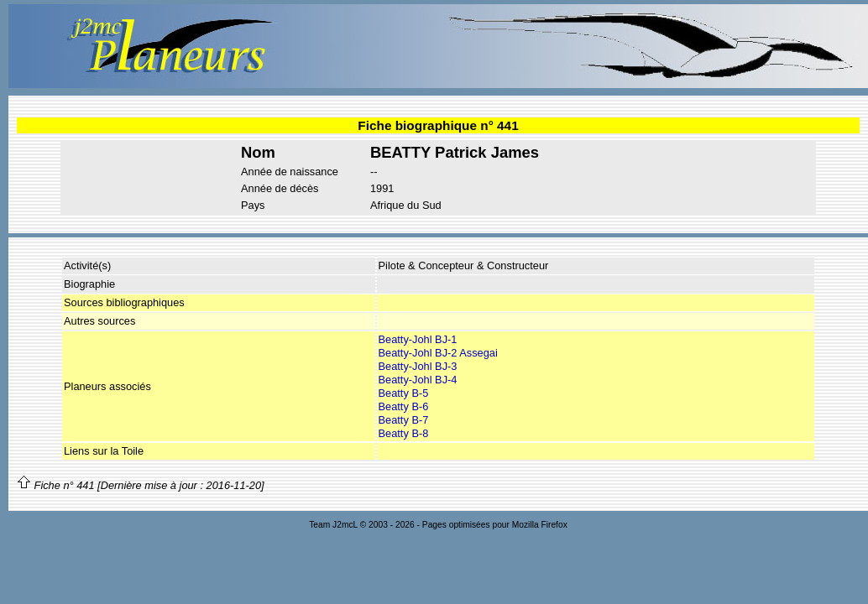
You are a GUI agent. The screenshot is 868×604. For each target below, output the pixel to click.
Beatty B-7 (404, 420)
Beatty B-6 (404, 406)
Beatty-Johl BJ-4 (418, 380)
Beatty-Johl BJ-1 (418, 339)
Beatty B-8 (404, 433)
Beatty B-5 (404, 393)
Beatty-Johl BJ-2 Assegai (438, 353)
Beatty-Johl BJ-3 (418, 366)
